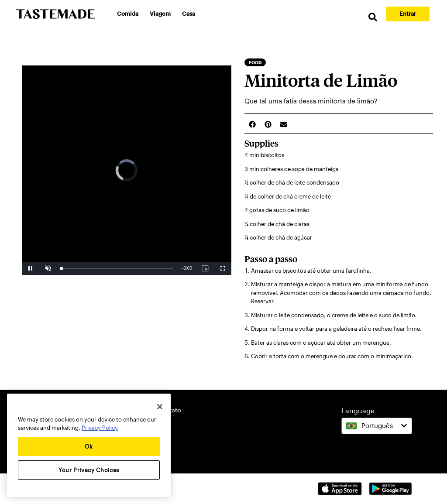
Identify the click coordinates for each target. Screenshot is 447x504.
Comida (128, 14)
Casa (189, 14)
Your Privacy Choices (89, 470)
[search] (373, 17)
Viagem (160, 14)
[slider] (117, 269)
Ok (89, 446)
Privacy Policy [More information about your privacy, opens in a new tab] (100, 428)
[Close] (160, 407)
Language (358, 410)
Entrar (408, 14)
